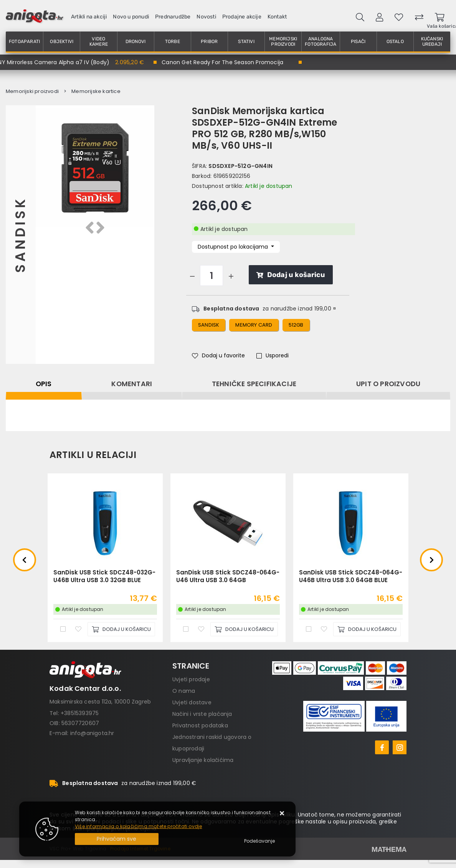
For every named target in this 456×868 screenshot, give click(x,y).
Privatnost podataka (200, 725)
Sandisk (21, 235)
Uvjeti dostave (192, 702)
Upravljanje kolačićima (203, 760)
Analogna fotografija (321, 41)
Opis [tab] (44, 384)
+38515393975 (80, 713)
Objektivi (62, 41)
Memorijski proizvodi (283, 41)
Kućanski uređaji (432, 41)
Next (431, 560)
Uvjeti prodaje (191, 679)
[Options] (259, 841)
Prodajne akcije (242, 17)
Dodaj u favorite (218, 355)
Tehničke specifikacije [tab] (254, 384)
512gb (296, 325)
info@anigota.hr (92, 733)
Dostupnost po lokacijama (234, 247)
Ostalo (395, 41)
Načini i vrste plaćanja (202, 714)
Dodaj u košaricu (291, 275)
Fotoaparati (24, 41)
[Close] (117, 839)
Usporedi (273, 355)
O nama (184, 691)
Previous (25, 560)
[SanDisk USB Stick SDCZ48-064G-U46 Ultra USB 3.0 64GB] (244, 629)
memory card (254, 325)
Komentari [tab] (132, 384)
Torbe (173, 41)
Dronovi (135, 41)
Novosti (206, 17)
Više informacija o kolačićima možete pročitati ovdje (138, 826)
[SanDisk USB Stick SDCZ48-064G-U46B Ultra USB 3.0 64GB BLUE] (367, 629)
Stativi (246, 41)
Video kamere (99, 41)
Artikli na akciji (89, 17)
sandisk (209, 325)
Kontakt (277, 17)
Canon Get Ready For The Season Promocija (222, 62)
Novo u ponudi (131, 17)
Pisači (358, 41)
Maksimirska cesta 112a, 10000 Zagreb (100, 702)
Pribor (209, 41)
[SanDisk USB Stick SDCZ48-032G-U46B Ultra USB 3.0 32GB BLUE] (121, 629)
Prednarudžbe (173, 17)
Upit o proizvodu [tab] (388, 384)
